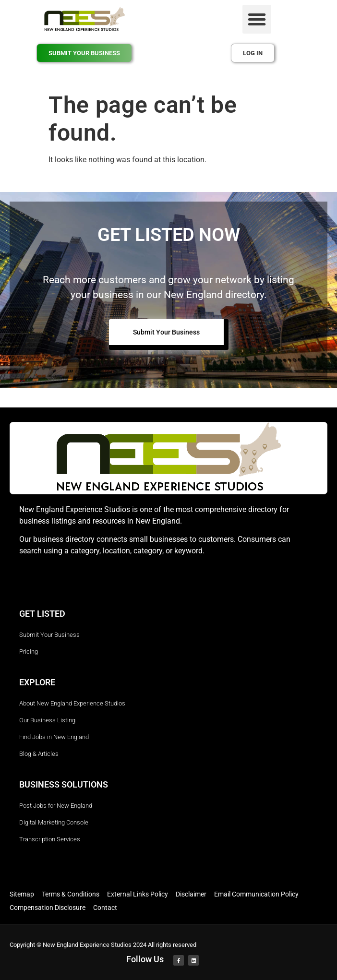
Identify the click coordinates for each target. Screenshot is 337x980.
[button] (257, 19)
